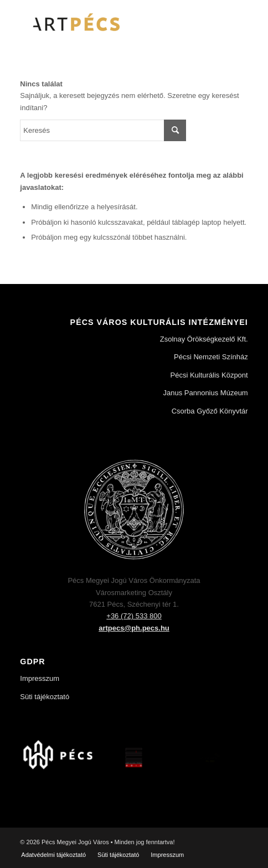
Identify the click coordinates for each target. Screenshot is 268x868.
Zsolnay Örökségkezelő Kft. (204, 339)
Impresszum (40, 678)
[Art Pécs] (111, 22)
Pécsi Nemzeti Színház (211, 357)
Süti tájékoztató (45, 697)
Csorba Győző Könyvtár (210, 411)
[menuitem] (53, 855)
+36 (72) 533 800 (134, 616)
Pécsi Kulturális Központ (209, 375)
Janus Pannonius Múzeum (205, 393)
